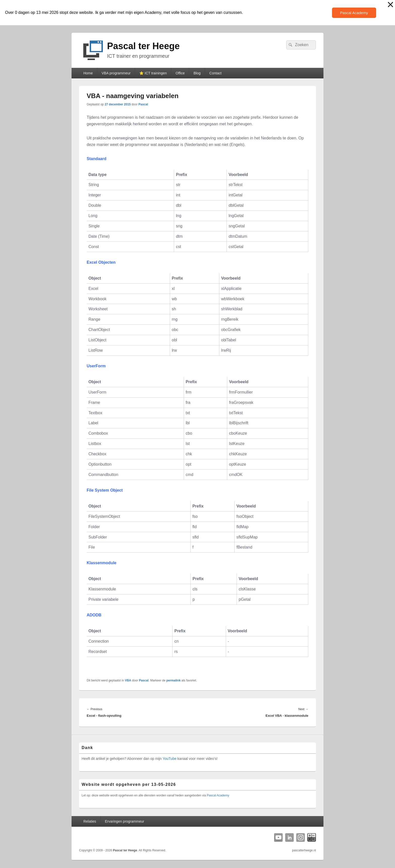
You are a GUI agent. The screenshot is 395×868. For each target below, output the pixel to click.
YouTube (169, 759)
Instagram (301, 837)
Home (88, 73)
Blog (197, 73)
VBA (128, 680)
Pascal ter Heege (143, 46)
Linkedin (289, 837)
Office (180, 73)
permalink (173, 680)
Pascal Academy (354, 13)
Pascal (143, 104)
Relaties (90, 821)
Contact (215, 73)
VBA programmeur (116, 73)
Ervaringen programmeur (125, 821)
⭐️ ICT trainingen (153, 73)
